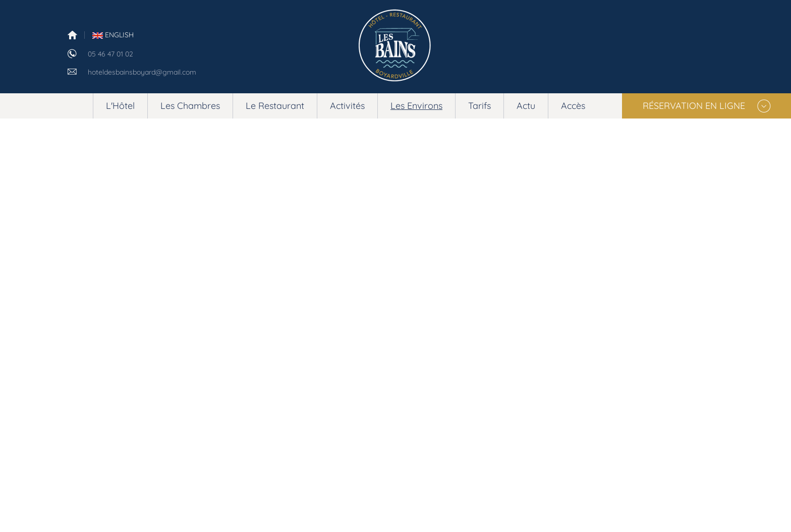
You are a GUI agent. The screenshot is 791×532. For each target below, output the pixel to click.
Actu (526, 106)
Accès (573, 106)
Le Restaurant (275, 106)
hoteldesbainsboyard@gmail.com (142, 72)
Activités (347, 106)
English (113, 35)
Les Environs (416, 106)
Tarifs (479, 106)
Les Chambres (190, 106)
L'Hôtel (120, 106)
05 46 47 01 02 (110, 54)
